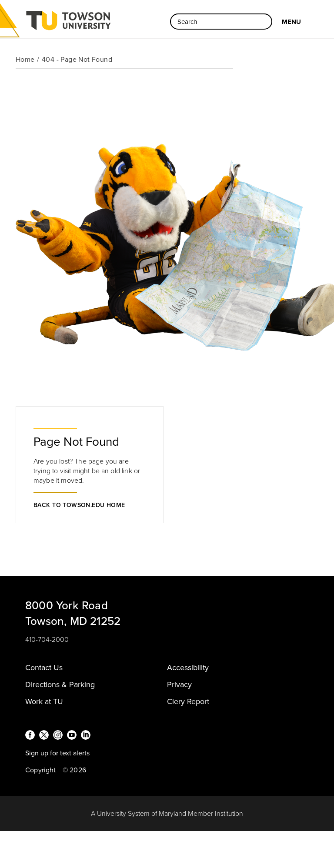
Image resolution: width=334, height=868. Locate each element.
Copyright (41, 770)
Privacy (179, 684)
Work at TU (44, 701)
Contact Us (44, 668)
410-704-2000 (47, 640)
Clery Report (188, 701)
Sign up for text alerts (57, 753)
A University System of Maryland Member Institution (167, 814)
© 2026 (74, 770)
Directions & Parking (60, 684)
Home (25, 60)
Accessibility (188, 668)
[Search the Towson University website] (221, 22)
